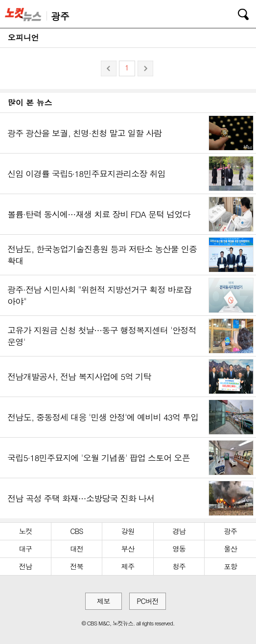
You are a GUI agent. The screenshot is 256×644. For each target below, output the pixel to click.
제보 (104, 601)
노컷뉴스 (25, 14)
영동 (179, 549)
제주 (128, 566)
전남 (25, 566)
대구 (25, 549)
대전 (77, 549)
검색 (236, 13)
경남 (179, 531)
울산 (230, 549)
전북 (77, 566)
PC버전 (147, 601)
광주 (230, 531)
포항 (230, 566)
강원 (128, 531)
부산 (128, 549)
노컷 (25, 531)
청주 (179, 566)
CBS (76, 531)
